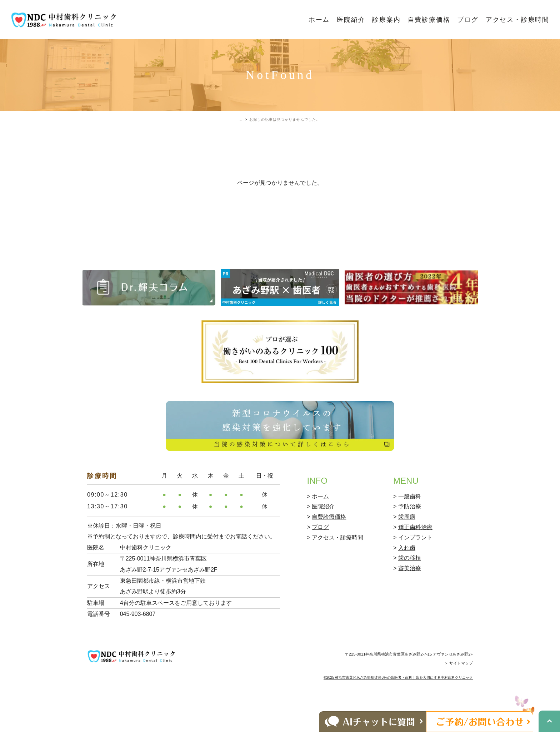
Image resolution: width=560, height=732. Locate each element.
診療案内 (386, 20)
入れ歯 (407, 571)
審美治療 (410, 591)
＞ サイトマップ (459, 686)
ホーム (319, 20)
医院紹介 (351, 20)
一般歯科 (410, 519)
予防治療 (410, 529)
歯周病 (407, 540)
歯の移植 (410, 581)
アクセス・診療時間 (517, 20)
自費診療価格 (429, 20)
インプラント (415, 560)
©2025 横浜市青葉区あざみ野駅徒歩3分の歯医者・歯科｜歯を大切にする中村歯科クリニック (398, 700)
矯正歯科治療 (415, 550)
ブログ (468, 20)
